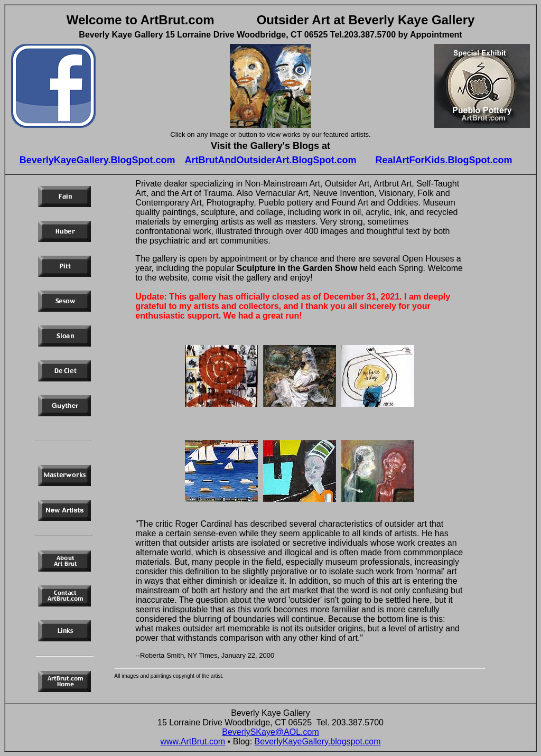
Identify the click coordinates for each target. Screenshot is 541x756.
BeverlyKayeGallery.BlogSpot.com (97, 160)
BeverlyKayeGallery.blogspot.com (318, 741)
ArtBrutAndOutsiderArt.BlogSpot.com (271, 160)
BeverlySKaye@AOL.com (270, 732)
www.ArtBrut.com (193, 741)
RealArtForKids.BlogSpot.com (444, 160)
